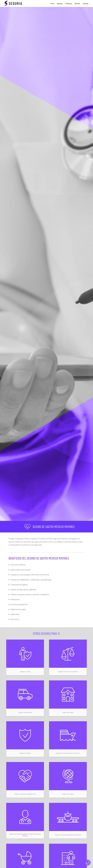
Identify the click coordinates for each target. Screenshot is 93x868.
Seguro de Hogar (68, 712)
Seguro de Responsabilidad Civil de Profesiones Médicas (25, 835)
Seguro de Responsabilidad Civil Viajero (68, 835)
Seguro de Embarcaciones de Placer (68, 753)
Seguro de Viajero (68, 794)
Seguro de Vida (25, 671)
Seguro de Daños (25, 753)
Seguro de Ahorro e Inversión (68, 671)
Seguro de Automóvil (25, 712)
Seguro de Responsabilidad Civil (25, 794)
